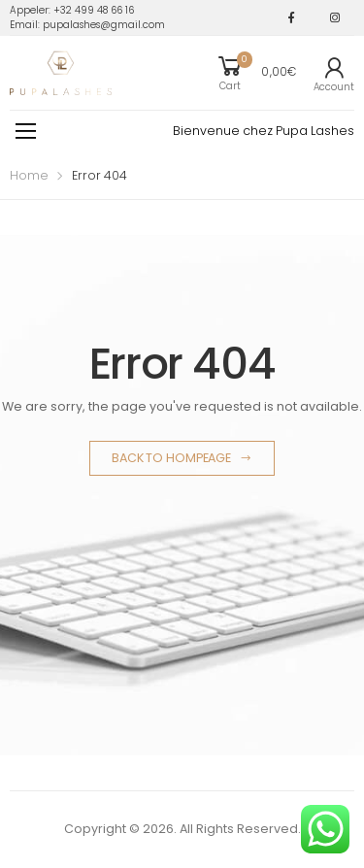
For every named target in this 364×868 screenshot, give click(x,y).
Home (29, 175)
